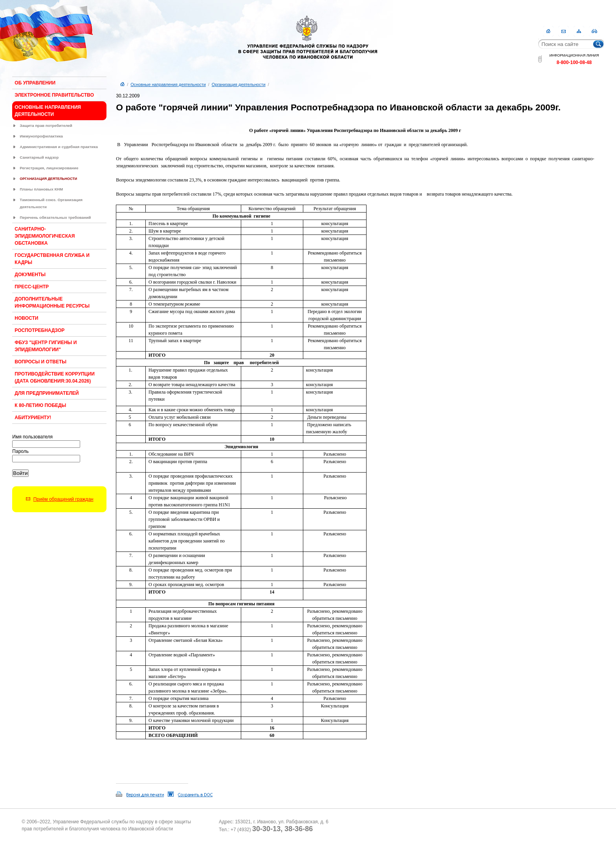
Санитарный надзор (39, 157)
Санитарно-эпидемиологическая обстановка (45, 236)
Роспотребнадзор (39, 330)
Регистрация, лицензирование (49, 168)
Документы (30, 275)
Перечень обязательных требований (55, 217)
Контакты (564, 31)
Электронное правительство (54, 95)
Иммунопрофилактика (41, 136)
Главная (548, 31)
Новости (26, 318)
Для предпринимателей (47, 393)
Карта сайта (579, 31)
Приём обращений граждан (63, 499)
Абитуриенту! (33, 418)
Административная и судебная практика (59, 147)
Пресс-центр (32, 287)
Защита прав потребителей (46, 126)
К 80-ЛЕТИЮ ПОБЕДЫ (40, 405)
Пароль (20, 451)
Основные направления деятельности (168, 84)
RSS (594, 31)
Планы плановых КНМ (41, 189)
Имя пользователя (32, 437)
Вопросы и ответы (40, 362)
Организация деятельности (48, 179)
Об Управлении (35, 83)
